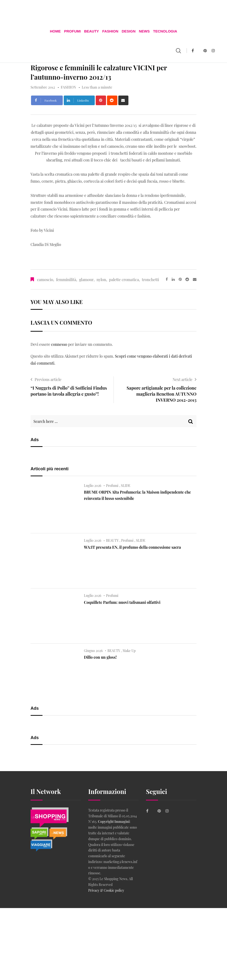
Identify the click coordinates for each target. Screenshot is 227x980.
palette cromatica (124, 279)
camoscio (45, 279)
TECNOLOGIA (166, 31)
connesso (59, 344)
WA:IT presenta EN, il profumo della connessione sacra (132, 547)
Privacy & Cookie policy (106, 890)
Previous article (48, 379)
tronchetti (150, 279)
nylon (101, 279)
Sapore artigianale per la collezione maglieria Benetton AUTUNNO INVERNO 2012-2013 (162, 393)
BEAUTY (91, 31)
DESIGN (129, 31)
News (145, 31)
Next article (183, 379)
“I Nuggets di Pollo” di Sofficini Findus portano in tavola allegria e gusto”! (69, 390)
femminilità (66, 279)
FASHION (110, 31)
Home (55, 31)
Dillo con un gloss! (100, 657)
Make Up (129, 650)
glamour (86, 279)
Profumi (72, 31)
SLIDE (126, 485)
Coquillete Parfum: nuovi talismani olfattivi (122, 602)
